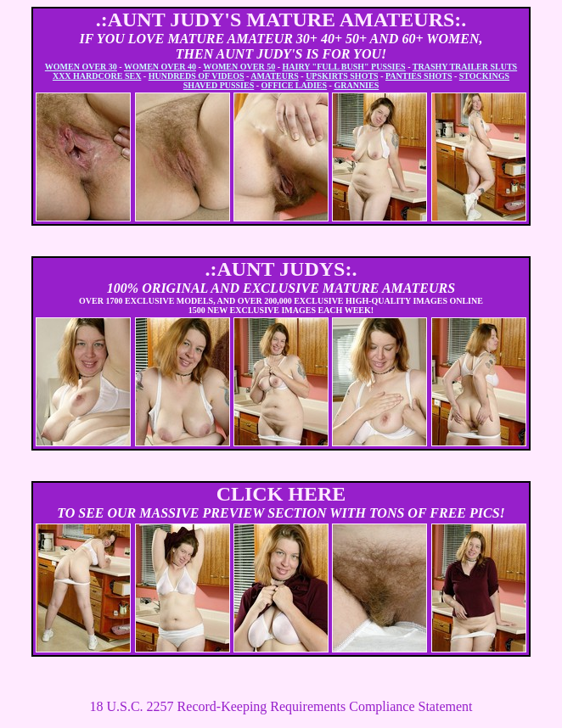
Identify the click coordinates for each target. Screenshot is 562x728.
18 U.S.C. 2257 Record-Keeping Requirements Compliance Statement (281, 706)
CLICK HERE (281, 494)
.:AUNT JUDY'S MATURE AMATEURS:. (281, 20)
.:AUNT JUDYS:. (281, 269)
